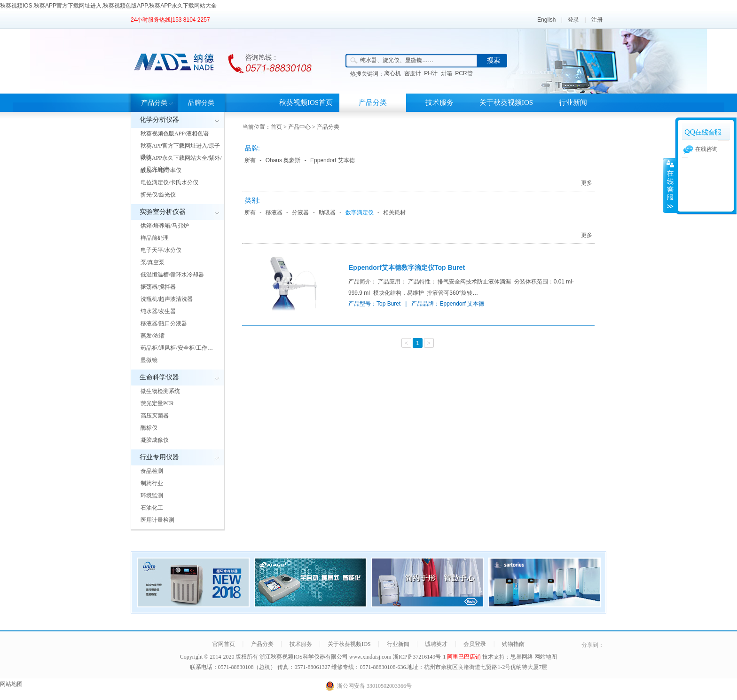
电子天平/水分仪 (161, 250)
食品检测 (152, 471)
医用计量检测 (157, 520)
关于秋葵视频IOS (506, 102)
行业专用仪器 (159, 457)
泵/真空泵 (153, 262)
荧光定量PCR (157, 403)
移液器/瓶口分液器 (164, 323)
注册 (597, 20)
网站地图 (546, 657)
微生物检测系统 (160, 391)
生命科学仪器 (159, 377)
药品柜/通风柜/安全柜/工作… (177, 348)
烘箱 (447, 73)
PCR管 (464, 73)
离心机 (392, 73)
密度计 (413, 73)
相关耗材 (394, 212)
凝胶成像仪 (155, 440)
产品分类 (154, 103)
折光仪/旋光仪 (158, 195)
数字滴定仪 (360, 212)
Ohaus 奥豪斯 (283, 160)
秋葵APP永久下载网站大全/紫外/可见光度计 (181, 164)
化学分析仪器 (159, 120)
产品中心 (299, 127)
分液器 (300, 212)
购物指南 (513, 644)
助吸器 (327, 212)
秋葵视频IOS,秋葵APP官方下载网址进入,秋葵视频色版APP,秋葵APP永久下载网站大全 (108, 6)
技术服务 (439, 102)
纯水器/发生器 (158, 311)
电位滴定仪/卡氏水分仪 (169, 182)
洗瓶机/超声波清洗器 (167, 299)
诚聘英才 (436, 644)
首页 (276, 127)
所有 (250, 160)
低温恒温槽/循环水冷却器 (172, 275)
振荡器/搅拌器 (158, 287)
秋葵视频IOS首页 (306, 102)
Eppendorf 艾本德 (333, 160)
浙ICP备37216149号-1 (420, 657)
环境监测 (152, 496)
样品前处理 (155, 238)
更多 (587, 183)
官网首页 (224, 644)
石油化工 (152, 508)
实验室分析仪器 (163, 212)
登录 (573, 20)
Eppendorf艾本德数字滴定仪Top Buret (407, 267)
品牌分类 (201, 103)
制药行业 (152, 483)
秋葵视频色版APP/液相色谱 (175, 134)
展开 (669, 185)
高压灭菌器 (155, 416)
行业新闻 (573, 102)
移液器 (274, 212)
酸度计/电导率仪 (161, 170)
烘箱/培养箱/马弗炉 (165, 226)
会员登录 (475, 644)
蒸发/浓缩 (153, 336)
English (546, 20)
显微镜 (149, 360)
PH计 (431, 73)
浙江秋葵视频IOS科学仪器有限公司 (303, 657)
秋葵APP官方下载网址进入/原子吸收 (180, 151)
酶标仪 (149, 428)
